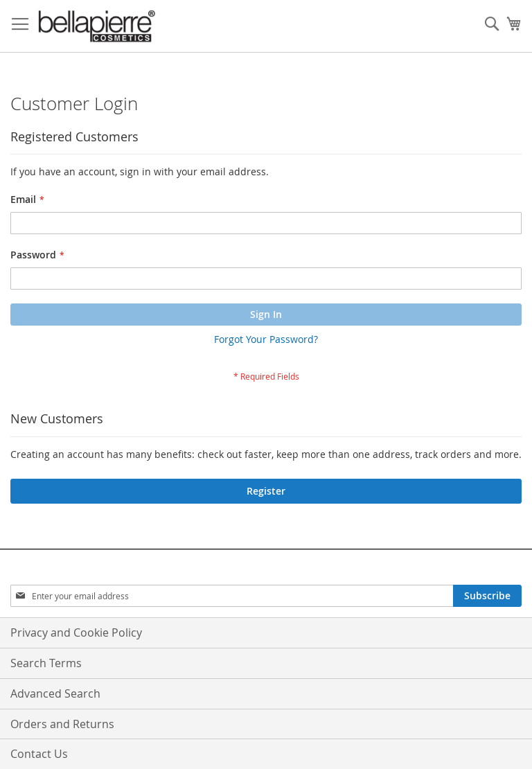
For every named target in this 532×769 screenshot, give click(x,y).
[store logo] (97, 26)
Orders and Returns (62, 724)
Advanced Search (55, 693)
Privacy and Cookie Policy (76, 633)
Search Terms (46, 663)
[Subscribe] (487, 596)
